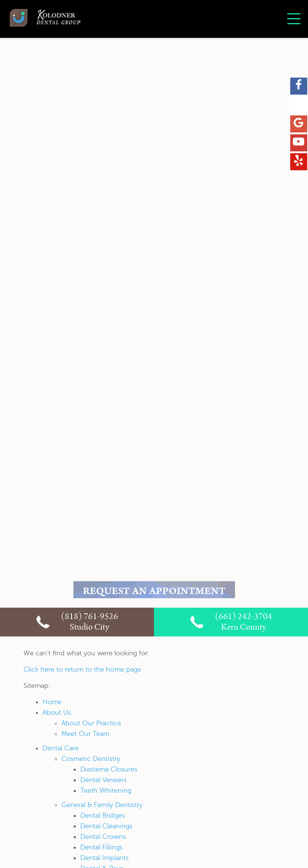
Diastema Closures (109, 769)
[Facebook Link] (299, 86)
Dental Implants (104, 858)
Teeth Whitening (106, 790)
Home (52, 702)
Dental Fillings (101, 847)
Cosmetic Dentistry (91, 759)
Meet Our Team (85, 734)
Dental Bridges (103, 815)
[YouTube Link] (299, 143)
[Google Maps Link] (299, 124)
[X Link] (299, 105)
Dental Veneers (103, 780)
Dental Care (61, 748)
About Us (57, 712)
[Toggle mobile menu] (294, 19)
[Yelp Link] (299, 162)
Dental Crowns (103, 837)
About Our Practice (91, 723)
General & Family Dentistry (102, 805)
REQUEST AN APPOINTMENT (154, 592)
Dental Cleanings (106, 826)
